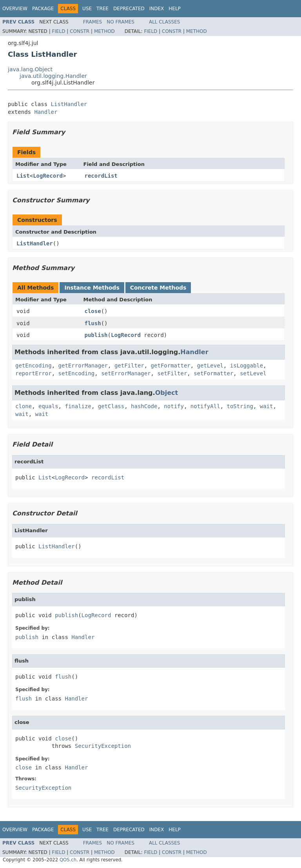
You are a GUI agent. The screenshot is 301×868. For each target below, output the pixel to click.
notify (174, 406)
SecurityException (103, 746)
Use (87, 9)
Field (58, 31)
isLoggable (247, 366)
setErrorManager (126, 373)
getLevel (210, 366)
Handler (46, 112)
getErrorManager (83, 366)
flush (93, 323)
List (23, 176)
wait (267, 406)
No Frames (121, 22)
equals (48, 406)
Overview (15, 9)
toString (240, 406)
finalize (78, 406)
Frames (93, 22)
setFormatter (213, 373)
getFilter (129, 366)
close (93, 311)
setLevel (253, 373)
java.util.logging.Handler (53, 76)
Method (104, 31)
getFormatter (171, 366)
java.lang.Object (30, 69)
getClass (111, 406)
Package (43, 9)
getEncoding (34, 366)
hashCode (144, 406)
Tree (102, 9)
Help (175, 9)
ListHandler (69, 104)
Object (167, 393)
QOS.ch (68, 860)
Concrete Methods (158, 288)
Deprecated (129, 9)
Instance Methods (92, 288)
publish (96, 335)
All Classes (164, 22)
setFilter (172, 373)
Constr (80, 31)
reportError (34, 373)
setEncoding (77, 373)
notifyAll (205, 406)
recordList (101, 176)
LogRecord (48, 176)
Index (157, 9)
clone (24, 406)
